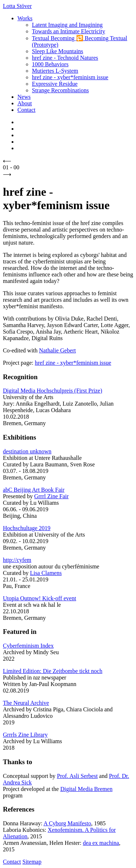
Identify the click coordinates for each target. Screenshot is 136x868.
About (25, 103)
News (24, 97)
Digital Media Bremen (86, 789)
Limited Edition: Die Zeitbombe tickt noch (53, 671)
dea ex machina (101, 843)
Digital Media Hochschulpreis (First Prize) (53, 391)
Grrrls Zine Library (25, 735)
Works (25, 18)
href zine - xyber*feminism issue (70, 77)
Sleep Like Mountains (57, 51)
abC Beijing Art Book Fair (34, 490)
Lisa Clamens (46, 573)
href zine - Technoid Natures (65, 58)
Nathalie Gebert (58, 350)
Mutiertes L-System (55, 71)
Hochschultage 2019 (27, 528)
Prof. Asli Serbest (77, 776)
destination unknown (27, 451)
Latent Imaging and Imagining (67, 25)
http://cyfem (17, 560)
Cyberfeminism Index (28, 646)
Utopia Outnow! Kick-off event (40, 598)
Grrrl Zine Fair (51, 496)
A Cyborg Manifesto (67, 823)
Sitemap (32, 862)
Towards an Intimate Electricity (69, 31)
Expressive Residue (55, 84)
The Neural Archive (26, 703)
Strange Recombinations (60, 90)
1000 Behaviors (50, 64)
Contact (26, 110)
